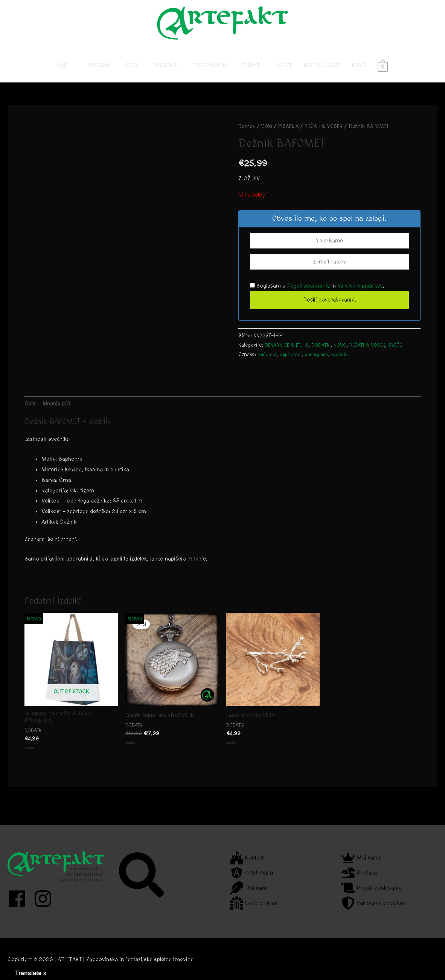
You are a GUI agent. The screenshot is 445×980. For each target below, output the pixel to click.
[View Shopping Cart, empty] (383, 72)
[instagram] (46, 899)
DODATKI (98, 72)
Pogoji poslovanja (309, 293)
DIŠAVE (252, 72)
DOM (132, 72)
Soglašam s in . (320, 293)
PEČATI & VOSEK (328, 133)
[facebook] (20, 899)
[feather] (248, 888)
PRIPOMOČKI (210, 72)
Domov (247, 133)
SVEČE (285, 72)
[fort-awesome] (247, 858)
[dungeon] (254, 903)
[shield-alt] (374, 903)
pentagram (319, 361)
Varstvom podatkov (364, 293)
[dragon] (359, 873)
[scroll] (372, 888)
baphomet (292, 361)
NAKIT (64, 72)
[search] (142, 875)
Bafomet (267, 361)
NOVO (359, 72)
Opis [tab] (30, 410)
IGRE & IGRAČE (322, 72)
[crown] (362, 858)
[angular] (251, 873)
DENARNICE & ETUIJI (288, 352)
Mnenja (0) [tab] (57, 410)
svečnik (344, 361)
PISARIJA (166, 72)
